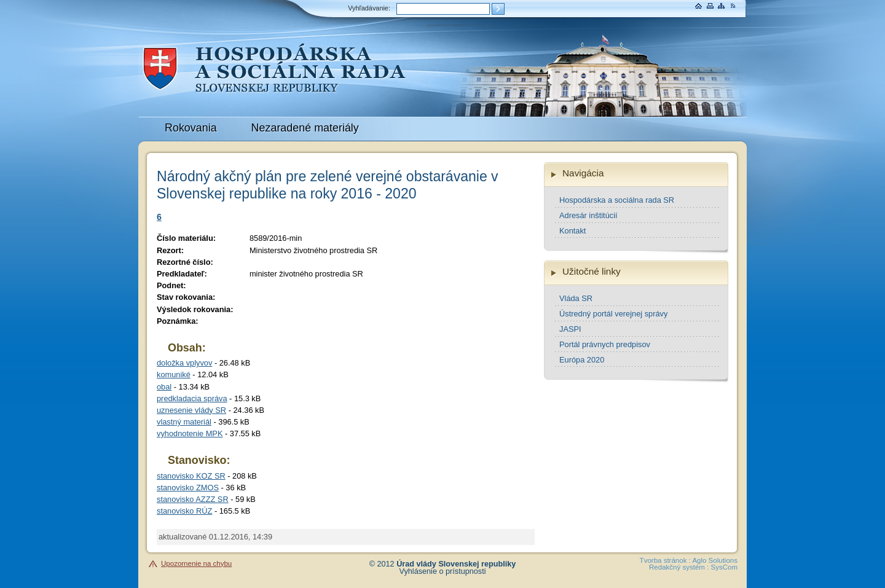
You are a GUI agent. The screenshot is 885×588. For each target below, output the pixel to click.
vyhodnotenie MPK (190, 433)
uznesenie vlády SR (191, 410)
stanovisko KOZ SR (191, 476)
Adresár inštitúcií (588, 215)
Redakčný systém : (679, 567)
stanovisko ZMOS (188, 488)
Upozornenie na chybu (196, 563)
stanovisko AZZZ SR (193, 499)
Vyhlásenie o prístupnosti (443, 571)
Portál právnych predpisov (605, 344)
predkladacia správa (192, 398)
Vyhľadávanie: (369, 8)
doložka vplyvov (184, 363)
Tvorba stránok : (665, 560)
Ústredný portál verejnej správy (613, 314)
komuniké (174, 374)
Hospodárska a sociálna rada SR (617, 200)
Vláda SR (576, 298)
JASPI (570, 329)
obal (164, 387)
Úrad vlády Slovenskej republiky (456, 564)
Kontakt (572, 231)
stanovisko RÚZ (184, 511)
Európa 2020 (582, 360)
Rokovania (191, 128)
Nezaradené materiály (305, 128)
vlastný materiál (184, 422)
